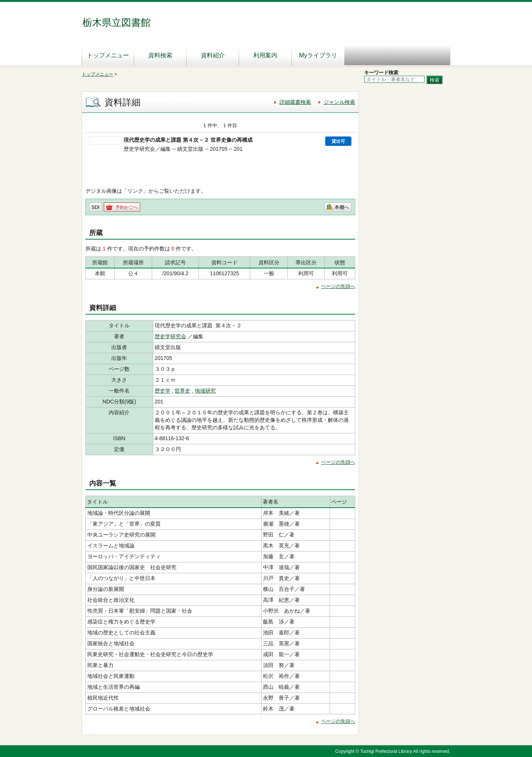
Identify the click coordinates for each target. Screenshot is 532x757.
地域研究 (205, 391)
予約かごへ (127, 207)
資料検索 (160, 55)
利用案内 (265, 55)
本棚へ (342, 207)
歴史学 (163, 391)
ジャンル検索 (339, 102)
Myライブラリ (318, 55)
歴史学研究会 (170, 336)
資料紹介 (213, 55)
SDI (96, 207)
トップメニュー (108, 55)
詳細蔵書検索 (295, 102)
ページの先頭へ (338, 286)
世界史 (182, 391)
